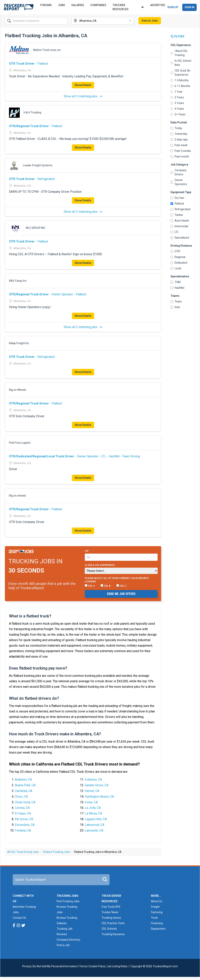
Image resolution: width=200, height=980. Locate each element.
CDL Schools (109, 929)
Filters (177, 36)
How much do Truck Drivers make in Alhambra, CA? (55, 734)
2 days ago (179, 139)
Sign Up (173, 7)
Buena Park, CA (25, 785)
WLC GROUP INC (35, 228)
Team (176, 301)
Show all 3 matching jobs (83, 212)
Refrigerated (180, 209)
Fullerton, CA (93, 780)
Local (176, 268)
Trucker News (110, 912)
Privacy (27, 966)
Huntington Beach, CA (99, 797)
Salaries (78, 5)
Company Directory (68, 940)
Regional (178, 257)
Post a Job (63, 945)
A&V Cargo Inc (18, 281)
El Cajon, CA (23, 813)
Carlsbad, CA (24, 791)
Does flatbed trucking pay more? (38, 668)
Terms (83, 966)
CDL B (106, 586)
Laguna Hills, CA (96, 819)
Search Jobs (150, 21)
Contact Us (19, 918)
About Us (157, 901)
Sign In (189, 7)
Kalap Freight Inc (19, 343)
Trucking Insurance (113, 934)
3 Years (177, 103)
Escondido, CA (25, 825)
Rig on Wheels (18, 390)
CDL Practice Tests (113, 923)
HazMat (177, 288)
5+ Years (178, 114)
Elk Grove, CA (24, 819)
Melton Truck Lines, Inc (47, 50)
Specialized (180, 238)
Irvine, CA (91, 802)
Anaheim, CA (23, 780)
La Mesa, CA (93, 813)
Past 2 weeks (181, 151)
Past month (180, 157)
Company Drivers (179, 172)
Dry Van (177, 198)
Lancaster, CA (94, 830)
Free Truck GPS (111, 907)
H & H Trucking (32, 112)
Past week (179, 145)
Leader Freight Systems (38, 165)
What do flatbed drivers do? (34, 698)
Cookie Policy (97, 966)
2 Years (177, 97)
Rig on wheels (17, 496)
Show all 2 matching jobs (83, 96)
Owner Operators (179, 182)
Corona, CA (22, 808)
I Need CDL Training (179, 53)
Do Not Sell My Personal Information (55, 966)
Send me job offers (121, 594)
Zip (87, 551)
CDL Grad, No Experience (180, 73)
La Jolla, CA (93, 808)
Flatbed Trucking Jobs (56, 852)
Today (176, 128)
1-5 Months (180, 80)
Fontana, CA (23, 830)
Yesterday (179, 134)
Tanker (177, 215)
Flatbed (177, 204)
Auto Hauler (180, 221)
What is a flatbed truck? (30, 616)
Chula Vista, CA (25, 802)
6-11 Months (180, 86)
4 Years (177, 109)
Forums (46, 5)
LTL (175, 232)
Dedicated (179, 263)
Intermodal (179, 226)
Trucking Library (111, 918)
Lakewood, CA (95, 825)
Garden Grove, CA (97, 785)
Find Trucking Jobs (68, 901)
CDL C (121, 586)
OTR (175, 251)
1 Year (177, 92)
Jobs (62, 5)
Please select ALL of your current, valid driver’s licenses (117, 580)
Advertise (158, 5)
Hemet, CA (92, 791)
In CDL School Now (181, 63)
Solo (175, 307)
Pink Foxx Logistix (20, 443)
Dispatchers (158, 929)
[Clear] (130, 21)
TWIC (176, 282)
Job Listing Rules (117, 966)
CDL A (90, 586)
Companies (98, 5)
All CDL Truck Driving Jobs (23, 852)
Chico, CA (21, 797)
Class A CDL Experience (100, 565)
